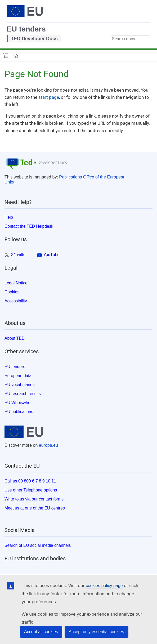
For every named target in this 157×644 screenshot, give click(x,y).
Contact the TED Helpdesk (29, 226)
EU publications (19, 412)
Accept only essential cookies (97, 632)
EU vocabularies (19, 385)
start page (49, 97)
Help (9, 217)
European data (18, 376)
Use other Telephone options (31, 490)
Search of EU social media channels (38, 545)
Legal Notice (16, 283)
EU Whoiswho (17, 403)
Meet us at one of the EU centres (35, 508)
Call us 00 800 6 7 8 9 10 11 (30, 481)
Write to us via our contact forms (34, 499)
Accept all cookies (41, 632)
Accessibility (16, 301)
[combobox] (131, 39)
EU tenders (26, 29)
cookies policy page (104, 586)
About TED (15, 338)
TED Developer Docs (34, 39)
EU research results (23, 394)
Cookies (12, 292)
